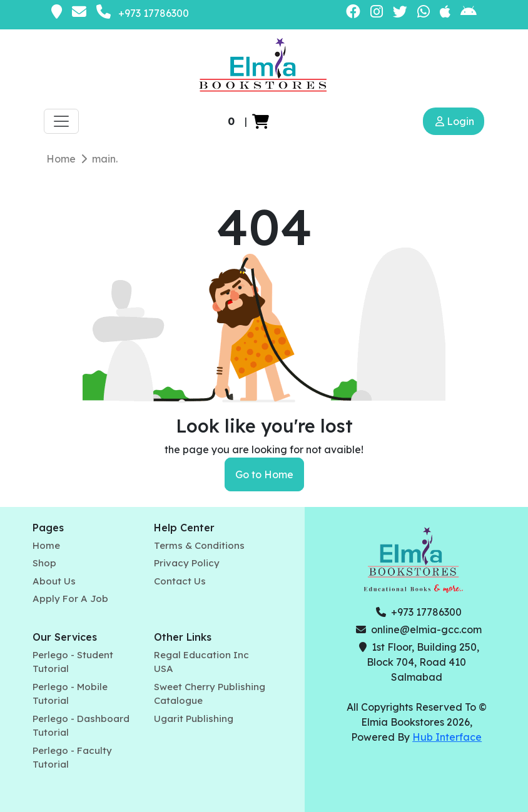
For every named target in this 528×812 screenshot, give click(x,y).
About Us (54, 581)
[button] (261, 121)
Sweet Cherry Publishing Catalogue (210, 694)
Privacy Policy (187, 563)
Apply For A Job (70, 599)
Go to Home (264, 474)
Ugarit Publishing (194, 719)
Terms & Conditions (199, 545)
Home (61, 159)
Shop (44, 563)
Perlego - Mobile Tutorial (70, 694)
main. (105, 159)
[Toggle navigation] (61, 121)
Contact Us (180, 581)
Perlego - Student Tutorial (73, 662)
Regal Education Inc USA (201, 662)
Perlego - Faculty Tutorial (72, 758)
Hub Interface (447, 737)
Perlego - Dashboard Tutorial (81, 726)
